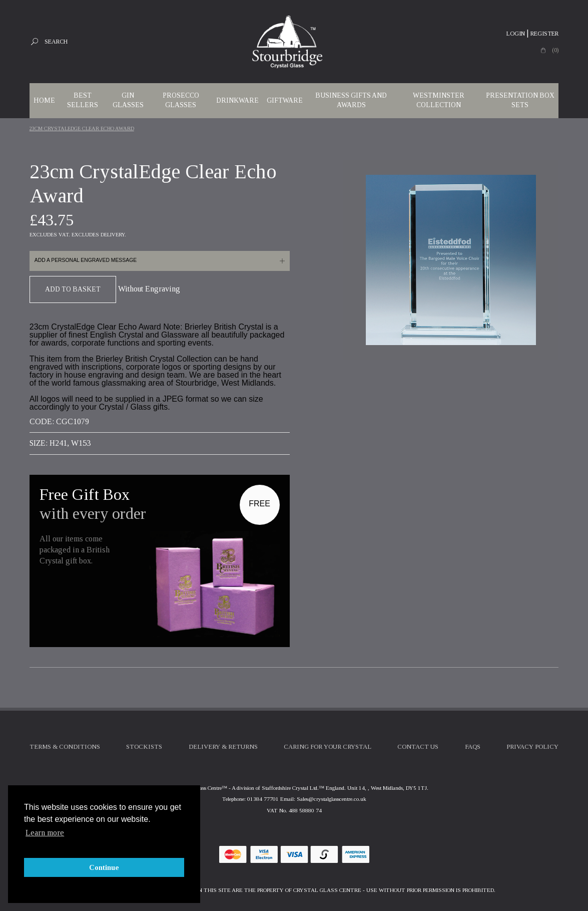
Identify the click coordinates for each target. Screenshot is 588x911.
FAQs (473, 747)
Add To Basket (73, 289)
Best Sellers (83, 100)
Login (516, 34)
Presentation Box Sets (520, 100)
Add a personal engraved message (86, 260)
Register (544, 34)
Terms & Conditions (65, 747)
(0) (555, 50)
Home (44, 100)
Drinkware (237, 100)
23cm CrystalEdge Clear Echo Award (82, 128)
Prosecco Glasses (181, 100)
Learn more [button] (45, 833)
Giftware (285, 100)
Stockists (144, 747)
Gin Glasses (128, 100)
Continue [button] (104, 867)
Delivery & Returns (223, 747)
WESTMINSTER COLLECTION (439, 100)
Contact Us (418, 747)
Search (56, 42)
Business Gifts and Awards (351, 100)
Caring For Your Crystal (328, 747)
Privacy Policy (532, 747)
